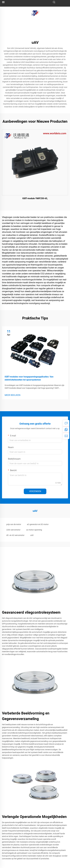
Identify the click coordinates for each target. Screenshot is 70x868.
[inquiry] (66, 423)
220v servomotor (13, 530)
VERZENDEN (35, 491)
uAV (32, 535)
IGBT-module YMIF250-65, (35, 198)
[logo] (35, 13)
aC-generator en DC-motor (38, 524)
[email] (66, 436)
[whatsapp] (66, 429)
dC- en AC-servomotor (15, 535)
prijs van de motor (14, 524)
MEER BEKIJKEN (12, 395)
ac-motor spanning (34, 530)
